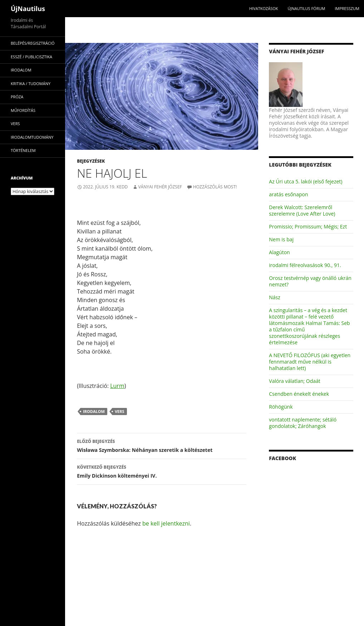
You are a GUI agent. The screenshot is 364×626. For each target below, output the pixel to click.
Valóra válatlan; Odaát (295, 381)
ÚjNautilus (28, 9)
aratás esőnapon (288, 194)
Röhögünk (281, 407)
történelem (23, 150)
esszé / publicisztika (31, 57)
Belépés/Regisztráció (33, 43)
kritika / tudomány (31, 83)
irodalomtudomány (32, 137)
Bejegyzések (91, 161)
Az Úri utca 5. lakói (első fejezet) (306, 181)
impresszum (347, 8)
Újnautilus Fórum (306, 8)
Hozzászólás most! (215, 187)
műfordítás (23, 110)
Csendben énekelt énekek (299, 394)
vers (120, 411)
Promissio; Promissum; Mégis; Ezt (308, 226)
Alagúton (279, 252)
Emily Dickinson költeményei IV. (162, 471)
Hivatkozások (264, 8)
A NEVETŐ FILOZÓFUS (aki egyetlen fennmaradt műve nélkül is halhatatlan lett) (310, 362)
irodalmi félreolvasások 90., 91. (305, 265)
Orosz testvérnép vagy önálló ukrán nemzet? (310, 281)
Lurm (117, 386)
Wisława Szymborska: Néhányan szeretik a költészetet (162, 445)
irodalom (94, 411)
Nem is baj (281, 239)
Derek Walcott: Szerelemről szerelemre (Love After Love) (302, 210)
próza (17, 97)
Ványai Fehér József (160, 187)
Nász (275, 297)
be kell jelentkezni (166, 523)
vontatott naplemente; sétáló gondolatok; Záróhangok (303, 423)
